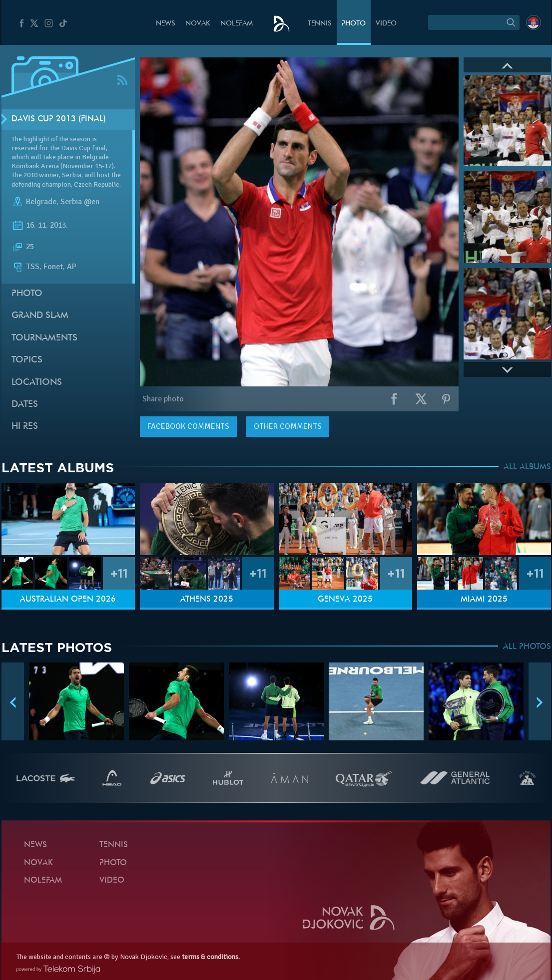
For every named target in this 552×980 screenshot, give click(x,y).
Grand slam (40, 316)
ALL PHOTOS (527, 647)
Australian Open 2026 (68, 600)
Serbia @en (80, 202)
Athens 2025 (207, 600)
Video (386, 24)
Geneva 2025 (345, 600)
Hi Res (25, 427)
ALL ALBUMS (527, 467)
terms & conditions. (211, 957)
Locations (37, 383)
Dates (25, 405)
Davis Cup (76, 148)
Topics (27, 360)
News (166, 24)
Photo (354, 24)
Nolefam (237, 24)
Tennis (320, 24)
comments (188, 426)
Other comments (288, 426)
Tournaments (44, 338)
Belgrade (41, 202)
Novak (198, 24)
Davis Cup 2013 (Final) (59, 119)
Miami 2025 (484, 600)
